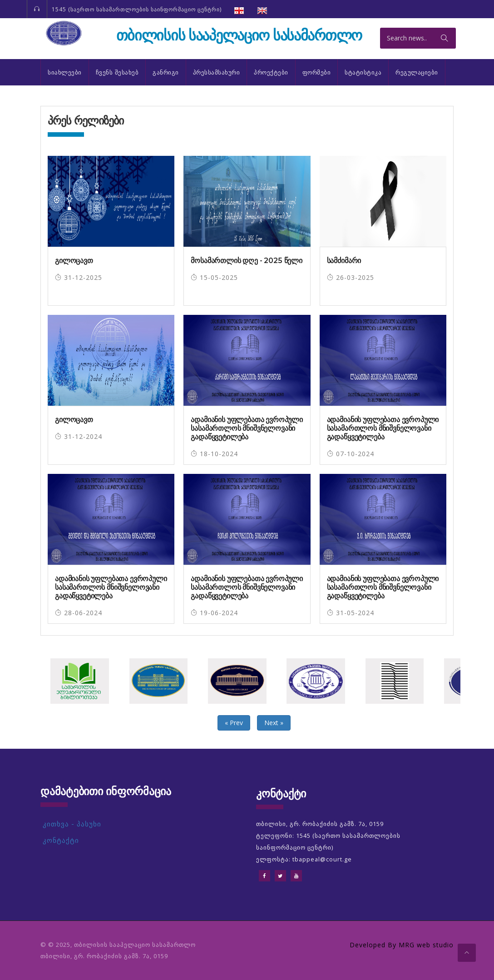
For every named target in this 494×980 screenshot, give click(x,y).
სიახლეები (65, 72)
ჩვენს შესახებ (117, 72)
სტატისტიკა (363, 72)
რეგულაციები (417, 72)
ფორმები (317, 72)
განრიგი (166, 72)
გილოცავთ (74, 261)
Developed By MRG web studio (402, 945)
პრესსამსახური (217, 72)
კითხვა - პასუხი (72, 824)
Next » (274, 723)
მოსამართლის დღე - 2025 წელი (247, 261)
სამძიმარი (344, 261)
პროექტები (271, 72)
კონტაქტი (61, 840)
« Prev (234, 723)
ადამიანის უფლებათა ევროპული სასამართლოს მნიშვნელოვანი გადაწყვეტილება (247, 428)
